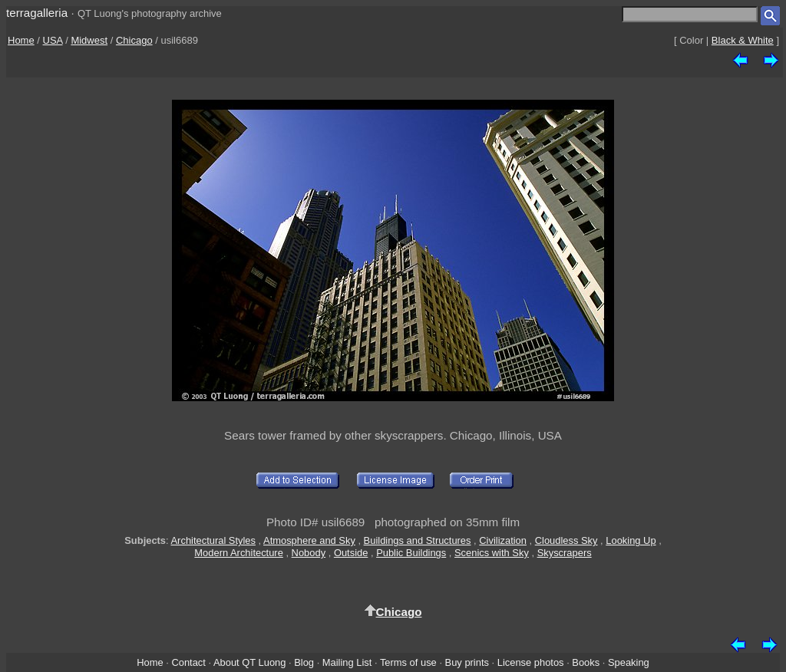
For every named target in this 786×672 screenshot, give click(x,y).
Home (21, 40)
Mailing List (347, 662)
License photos (531, 662)
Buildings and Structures (418, 540)
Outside (351, 553)
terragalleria (37, 13)
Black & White (743, 40)
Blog (304, 662)
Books (586, 662)
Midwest (89, 40)
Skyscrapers (565, 553)
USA (53, 40)
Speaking (629, 662)
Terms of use (408, 662)
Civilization (503, 540)
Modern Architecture (239, 553)
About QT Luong (249, 662)
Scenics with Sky (492, 553)
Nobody (309, 553)
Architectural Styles (213, 540)
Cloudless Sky (566, 540)
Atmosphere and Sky (309, 540)
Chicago (134, 40)
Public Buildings (411, 553)
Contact (188, 662)
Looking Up (631, 540)
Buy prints (467, 662)
